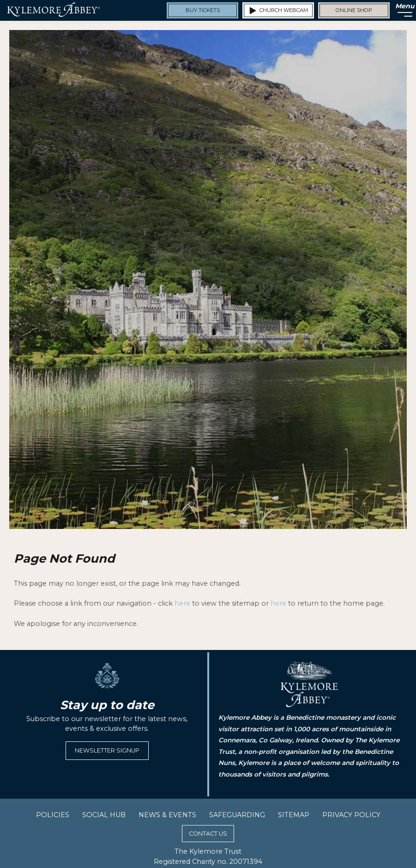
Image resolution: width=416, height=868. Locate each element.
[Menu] (402, 10)
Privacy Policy (351, 815)
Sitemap (294, 815)
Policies (53, 815)
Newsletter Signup (107, 750)
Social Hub (104, 815)
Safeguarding (237, 815)
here (182, 603)
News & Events (167, 815)
